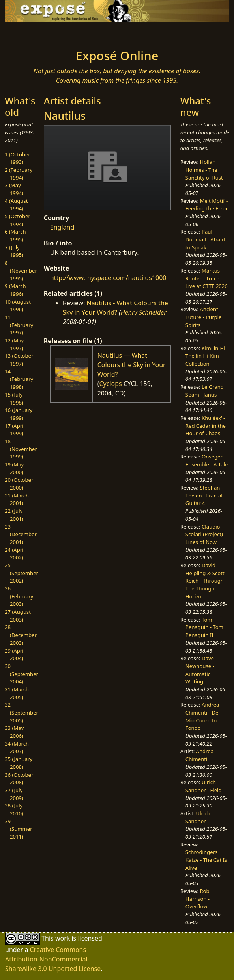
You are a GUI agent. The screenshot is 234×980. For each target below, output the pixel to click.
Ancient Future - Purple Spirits (204, 317)
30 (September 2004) (22, 674)
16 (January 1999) (19, 414)
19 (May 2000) (14, 468)
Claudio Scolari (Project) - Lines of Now (206, 534)
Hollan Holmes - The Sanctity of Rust (204, 170)
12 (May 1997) (14, 344)
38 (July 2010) (14, 809)
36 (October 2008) (19, 779)
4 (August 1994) (16, 205)
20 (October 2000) (19, 484)
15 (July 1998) (14, 399)
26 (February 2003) (19, 596)
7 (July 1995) (14, 251)
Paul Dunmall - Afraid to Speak (205, 239)
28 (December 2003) (21, 635)
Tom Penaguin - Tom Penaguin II (204, 627)
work (63, 938)
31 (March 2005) (17, 693)
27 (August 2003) (18, 616)
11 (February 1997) (19, 325)
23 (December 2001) (21, 534)
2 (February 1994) (19, 174)
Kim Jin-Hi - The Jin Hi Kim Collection (207, 356)
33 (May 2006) (14, 732)
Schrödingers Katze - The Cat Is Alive (206, 860)
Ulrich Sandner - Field (204, 786)
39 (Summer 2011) (19, 829)
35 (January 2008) (19, 763)
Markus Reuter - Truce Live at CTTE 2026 (207, 278)
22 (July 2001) (14, 515)
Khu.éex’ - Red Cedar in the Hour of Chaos (206, 426)
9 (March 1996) (15, 290)
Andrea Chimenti (199, 755)
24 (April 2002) (15, 554)
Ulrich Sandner (198, 817)
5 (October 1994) (18, 220)
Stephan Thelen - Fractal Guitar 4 (204, 495)
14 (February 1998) (19, 379)
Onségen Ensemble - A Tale (207, 460)
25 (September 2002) (22, 573)
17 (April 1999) (15, 430)
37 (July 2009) (14, 794)
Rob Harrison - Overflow (197, 899)
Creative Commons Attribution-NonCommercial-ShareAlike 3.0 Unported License (53, 959)
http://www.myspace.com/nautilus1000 (108, 278)
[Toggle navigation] (31, 33)
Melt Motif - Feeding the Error (207, 205)
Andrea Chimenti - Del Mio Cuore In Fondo (203, 716)
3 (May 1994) (14, 189)
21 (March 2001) (17, 499)
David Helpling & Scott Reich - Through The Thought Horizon (205, 581)
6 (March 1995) (15, 236)
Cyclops (110, 384)
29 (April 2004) (15, 655)
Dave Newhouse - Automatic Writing (200, 670)
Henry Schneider (144, 312)
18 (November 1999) (21, 449)
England (62, 227)
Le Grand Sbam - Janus (205, 391)
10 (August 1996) (18, 306)
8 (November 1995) (21, 270)
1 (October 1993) (18, 158)
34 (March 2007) (17, 748)
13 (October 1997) (19, 360)
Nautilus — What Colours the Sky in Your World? (132, 365)
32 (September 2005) (22, 712)
